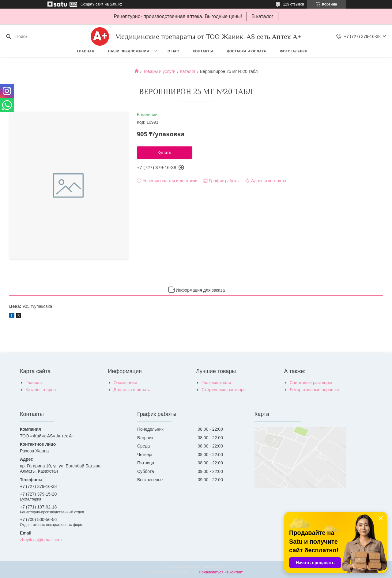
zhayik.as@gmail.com (41, 540)
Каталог (188, 71)
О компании (125, 383)
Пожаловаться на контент (221, 572)
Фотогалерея (294, 51)
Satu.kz (222, 567)
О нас (173, 51)
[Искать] (8, 36)
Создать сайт (92, 4)
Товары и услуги (159, 71)
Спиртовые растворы (311, 383)
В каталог (262, 16)
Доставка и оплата (246, 51)
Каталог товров (41, 390)
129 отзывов (294, 4)
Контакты (203, 51)
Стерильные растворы (224, 390)
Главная (86, 51)
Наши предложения (129, 51)
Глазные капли (216, 383)
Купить (164, 153)
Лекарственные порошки (314, 390)
